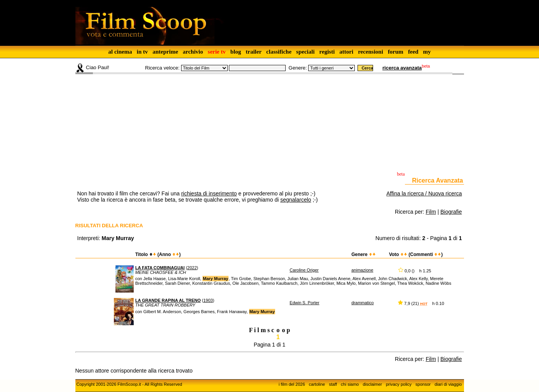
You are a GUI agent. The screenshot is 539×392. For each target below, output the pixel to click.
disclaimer (372, 384)
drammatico (362, 303)
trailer (254, 52)
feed (413, 52)
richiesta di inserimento (209, 193)
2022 (192, 268)
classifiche (279, 52)
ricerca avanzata (402, 68)
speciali (305, 52)
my (427, 52)
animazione (362, 270)
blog (236, 52)
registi (327, 52)
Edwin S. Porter (304, 303)
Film (431, 212)
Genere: (298, 68)
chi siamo (350, 384)
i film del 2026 (292, 384)
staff (333, 384)
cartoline (317, 384)
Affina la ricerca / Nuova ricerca (424, 193)
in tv (142, 52)
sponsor (423, 384)
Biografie (451, 212)
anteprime (165, 52)
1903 (208, 300)
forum (396, 52)
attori (346, 52)
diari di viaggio (448, 384)
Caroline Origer (304, 270)
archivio (193, 52)
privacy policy (399, 384)
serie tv (217, 52)
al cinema (120, 52)
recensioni (371, 52)
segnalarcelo (296, 200)
